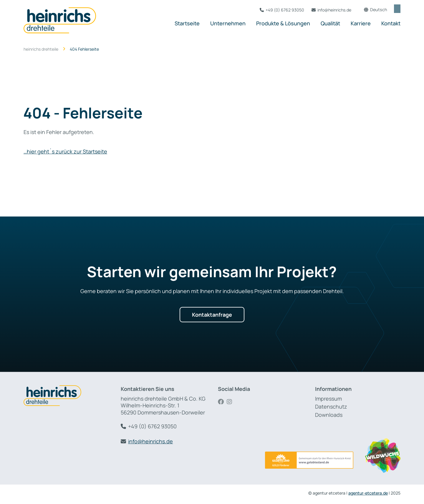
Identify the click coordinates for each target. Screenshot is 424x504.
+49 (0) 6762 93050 (280, 10)
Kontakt (391, 23)
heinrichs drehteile (41, 49)
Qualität (330, 23)
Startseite (187, 23)
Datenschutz (331, 406)
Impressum (328, 399)
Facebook (222, 402)
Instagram (231, 402)
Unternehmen (228, 23)
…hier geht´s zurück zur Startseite (65, 151)
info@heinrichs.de (329, 10)
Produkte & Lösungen (283, 23)
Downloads (329, 415)
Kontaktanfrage (212, 315)
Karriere (361, 23)
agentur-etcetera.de (368, 493)
